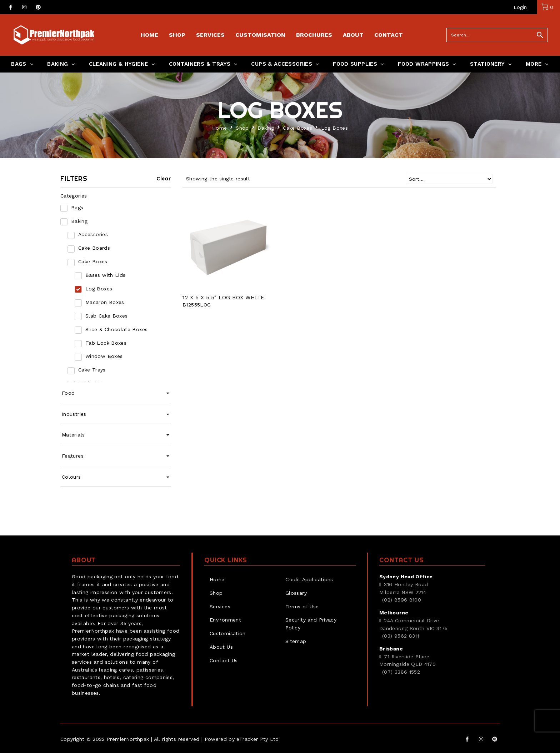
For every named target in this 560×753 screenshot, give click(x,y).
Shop (242, 128)
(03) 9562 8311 (401, 636)
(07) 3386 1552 (401, 672)
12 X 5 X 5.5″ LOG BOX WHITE (224, 298)
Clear (164, 179)
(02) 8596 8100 (402, 600)
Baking (266, 128)
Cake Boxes (297, 128)
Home (219, 128)
